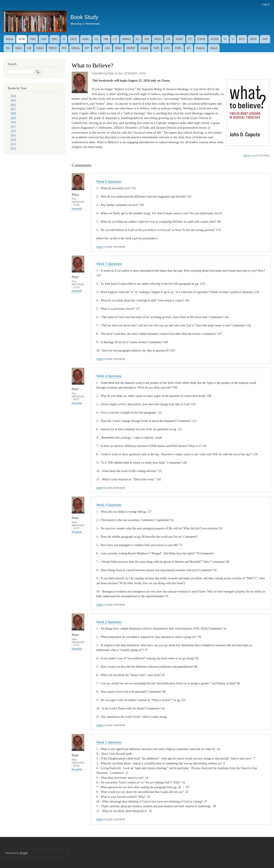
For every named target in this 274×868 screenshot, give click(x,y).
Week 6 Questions (109, 182)
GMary (76, 48)
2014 (13, 140)
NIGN (158, 39)
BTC (242, 39)
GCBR (214, 39)
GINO (40, 48)
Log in (266, 4)
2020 (13, 113)
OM (106, 39)
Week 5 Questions (109, 264)
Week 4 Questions (109, 376)
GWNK (131, 48)
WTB (22, 39)
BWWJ (127, 39)
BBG (118, 48)
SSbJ (19, 48)
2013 (13, 144)
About (214, 48)
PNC (54, 39)
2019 (13, 118)
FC (190, 39)
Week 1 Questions (109, 742)
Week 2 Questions (109, 622)
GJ (96, 39)
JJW (44, 39)
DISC (74, 39)
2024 (13, 96)
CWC (178, 48)
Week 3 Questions (109, 505)
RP (87, 48)
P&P (33, 39)
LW (29, 48)
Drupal (24, 853)
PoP (97, 48)
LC (115, 39)
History (200, 48)
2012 (13, 148)
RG (64, 48)
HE (168, 39)
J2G (107, 48)
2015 (13, 135)
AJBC (86, 39)
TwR (156, 48)
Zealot (144, 48)
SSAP (179, 39)
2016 (13, 131)
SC (189, 48)
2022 (13, 105)
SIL (8, 48)
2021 (13, 109)
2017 (13, 127)
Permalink (77, 209)
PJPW (201, 39)
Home (10, 39)
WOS (253, 39)
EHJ (167, 48)
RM (147, 39)
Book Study (84, 17)
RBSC (53, 48)
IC (225, 39)
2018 (13, 122)
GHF (265, 39)
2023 (13, 100)
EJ (138, 39)
